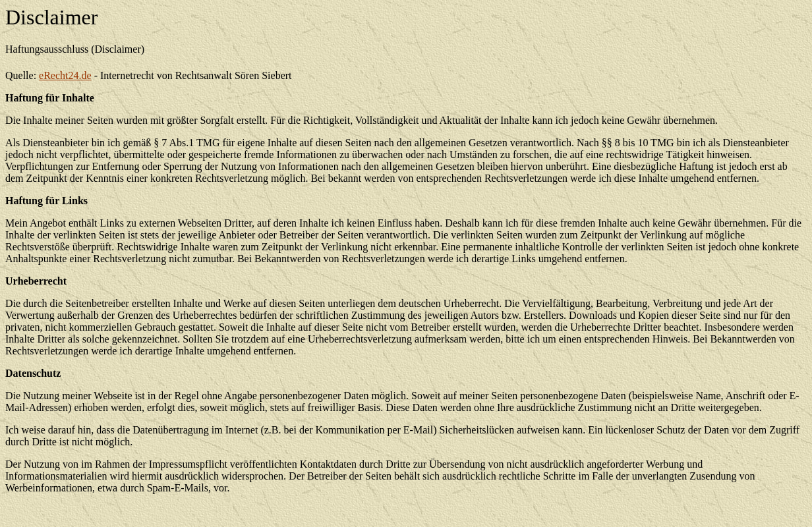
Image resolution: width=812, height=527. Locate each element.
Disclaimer (51, 17)
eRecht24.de (65, 75)
